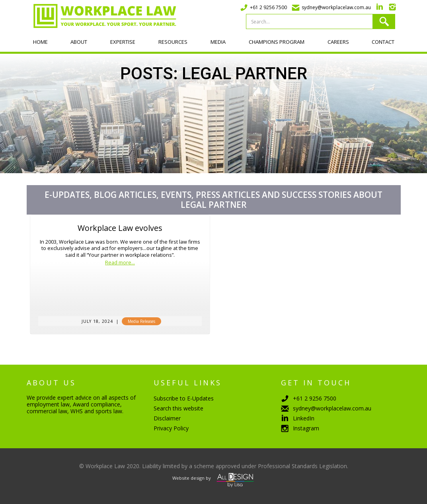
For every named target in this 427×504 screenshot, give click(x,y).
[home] (101, 16)
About (79, 42)
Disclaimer (167, 418)
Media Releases (141, 321)
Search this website (178, 408)
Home (40, 42)
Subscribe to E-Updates (184, 398)
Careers (338, 42)
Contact (383, 42)
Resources (173, 42)
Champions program (277, 42)
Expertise (123, 42)
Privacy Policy (171, 428)
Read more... (120, 263)
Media (218, 42)
